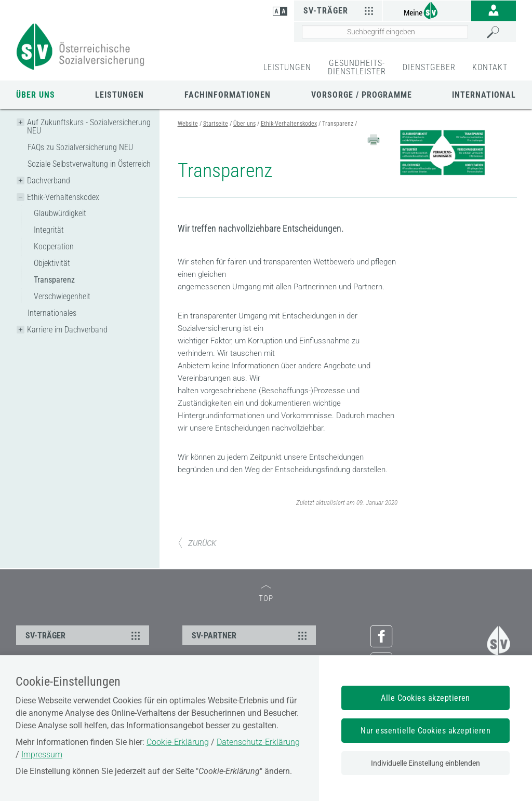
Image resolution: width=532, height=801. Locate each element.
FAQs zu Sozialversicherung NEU (80, 147)
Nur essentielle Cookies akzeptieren (425, 731)
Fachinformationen (228, 95)
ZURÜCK (197, 543)
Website (188, 124)
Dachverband (49, 181)
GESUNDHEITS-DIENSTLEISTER (357, 67)
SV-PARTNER (250, 635)
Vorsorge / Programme (362, 95)
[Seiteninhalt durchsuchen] (385, 32)
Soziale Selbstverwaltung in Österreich (89, 164)
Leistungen (119, 95)
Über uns (36, 95)
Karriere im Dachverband (67, 330)
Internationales (52, 313)
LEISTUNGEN (287, 67)
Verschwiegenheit (62, 296)
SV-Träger (340, 10)
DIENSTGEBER (429, 67)
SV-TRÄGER (84, 635)
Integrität (49, 230)
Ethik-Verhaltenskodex (63, 197)
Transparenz (54, 280)
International (484, 95)
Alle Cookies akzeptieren (425, 698)
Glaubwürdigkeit (60, 213)
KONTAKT (490, 67)
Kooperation (54, 246)
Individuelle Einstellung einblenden (425, 763)
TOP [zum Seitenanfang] (266, 594)
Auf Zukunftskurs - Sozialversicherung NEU (89, 126)
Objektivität (52, 263)
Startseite (216, 124)
